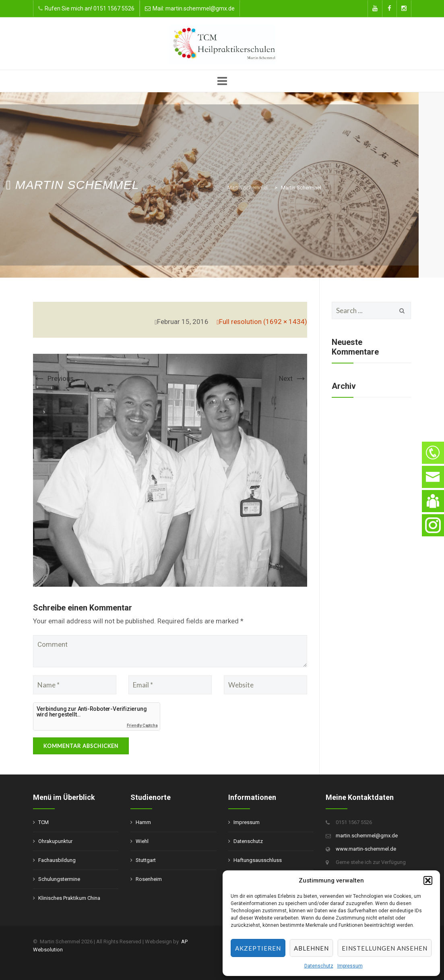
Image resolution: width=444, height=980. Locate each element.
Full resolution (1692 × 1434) (263, 322)
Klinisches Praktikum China (69, 898)
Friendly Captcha (142, 726)
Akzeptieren (258, 948)
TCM (43, 822)
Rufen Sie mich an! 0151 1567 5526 (90, 8)
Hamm (143, 822)
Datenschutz (319, 966)
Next (293, 378)
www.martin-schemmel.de (366, 849)
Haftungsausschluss (258, 860)
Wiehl (142, 841)
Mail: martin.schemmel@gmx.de (194, 8)
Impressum (350, 966)
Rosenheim (149, 879)
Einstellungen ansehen (385, 948)
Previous (53, 378)
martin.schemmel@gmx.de (367, 836)
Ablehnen (311, 948)
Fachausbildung (57, 860)
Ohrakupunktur (55, 841)
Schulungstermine (59, 879)
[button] (428, 880)
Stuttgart (146, 860)
